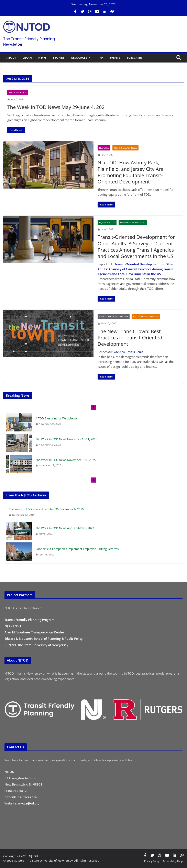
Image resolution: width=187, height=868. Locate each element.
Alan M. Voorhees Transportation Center (34, 632)
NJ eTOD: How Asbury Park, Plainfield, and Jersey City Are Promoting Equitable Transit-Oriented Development (131, 172)
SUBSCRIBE (134, 58)
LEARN (27, 58)
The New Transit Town (129, 352)
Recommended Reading (146, 316)
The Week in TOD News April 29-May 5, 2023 (65, 528)
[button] (89, 58)
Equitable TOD (107, 222)
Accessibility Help (173, 861)
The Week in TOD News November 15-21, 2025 (66, 439)
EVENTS (115, 58)
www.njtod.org (29, 803)
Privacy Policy (152, 861)
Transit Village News (125, 148)
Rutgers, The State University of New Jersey (36, 645)
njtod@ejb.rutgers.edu (21, 797)
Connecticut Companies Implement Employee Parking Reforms (77, 549)
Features (104, 148)
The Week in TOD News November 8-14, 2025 (66, 460)
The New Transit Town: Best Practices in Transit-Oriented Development (130, 337)
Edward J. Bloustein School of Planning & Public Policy (43, 639)
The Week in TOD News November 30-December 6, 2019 (46, 509)
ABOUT (11, 58)
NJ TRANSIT (13, 626)
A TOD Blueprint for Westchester (57, 418)
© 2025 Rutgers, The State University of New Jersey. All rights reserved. (52, 861)
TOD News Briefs (18, 92)
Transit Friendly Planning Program (29, 620)
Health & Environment (133, 222)
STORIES (59, 58)
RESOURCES (79, 58)
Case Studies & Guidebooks (114, 316)
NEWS (42, 58)
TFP (101, 58)
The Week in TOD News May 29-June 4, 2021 (57, 107)
